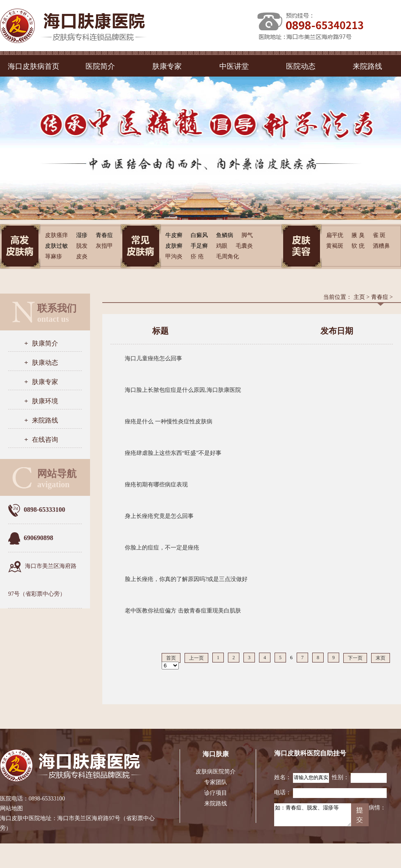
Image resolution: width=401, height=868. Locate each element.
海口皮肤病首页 (34, 66)
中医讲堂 (234, 66)
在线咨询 (45, 440)
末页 (381, 658)
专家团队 (216, 782)
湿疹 (82, 235)
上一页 (196, 658)
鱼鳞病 (225, 235)
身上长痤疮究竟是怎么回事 (159, 516)
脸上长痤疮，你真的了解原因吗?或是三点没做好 (186, 579)
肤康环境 (45, 401)
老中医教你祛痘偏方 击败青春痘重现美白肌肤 (183, 611)
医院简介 (100, 66)
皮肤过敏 (56, 246)
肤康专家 (167, 66)
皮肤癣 (174, 246)
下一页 (355, 658)
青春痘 (104, 235)
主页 (359, 297)
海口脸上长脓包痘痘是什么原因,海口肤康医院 (183, 390)
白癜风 (199, 235)
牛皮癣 (174, 235)
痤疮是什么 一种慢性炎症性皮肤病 (169, 422)
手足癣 (199, 246)
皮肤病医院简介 (216, 772)
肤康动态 (45, 363)
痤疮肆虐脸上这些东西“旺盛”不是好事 (173, 453)
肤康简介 (45, 343)
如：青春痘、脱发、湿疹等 (313, 815)
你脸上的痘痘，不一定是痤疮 (162, 548)
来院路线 (367, 66)
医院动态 (301, 66)
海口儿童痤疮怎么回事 (153, 358)
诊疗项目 (216, 793)
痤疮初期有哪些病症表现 (156, 485)
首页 (171, 658)
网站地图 (11, 808)
